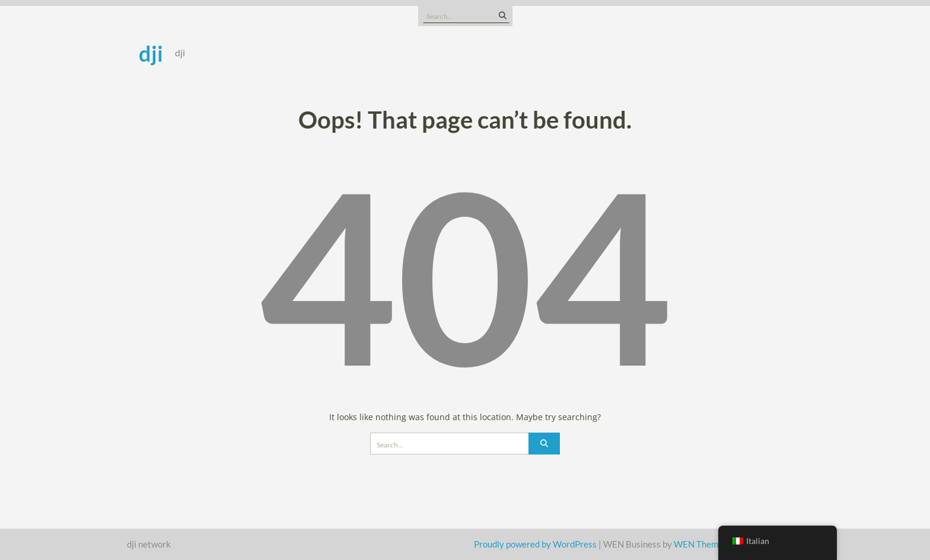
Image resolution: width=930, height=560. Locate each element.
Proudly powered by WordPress (535, 544)
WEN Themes (700, 544)
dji (151, 53)
